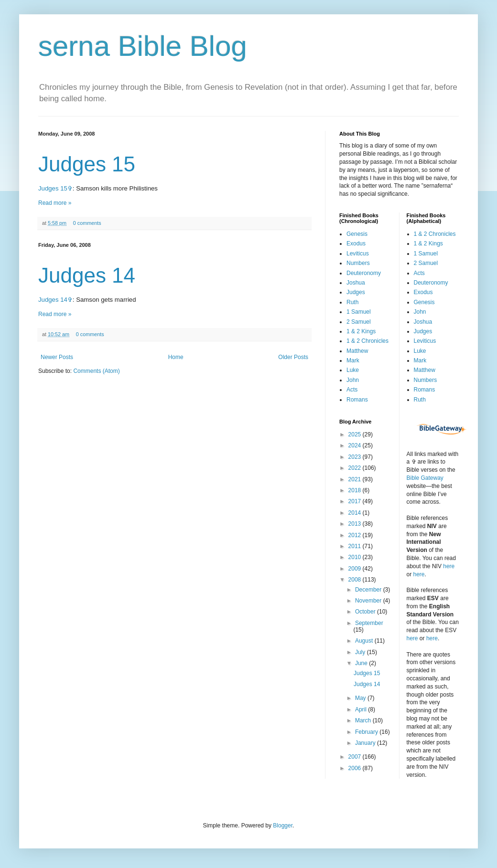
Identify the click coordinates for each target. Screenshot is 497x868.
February (367, 732)
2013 (356, 524)
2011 (356, 546)
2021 (356, 479)
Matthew (357, 351)
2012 (356, 535)
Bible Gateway (425, 478)
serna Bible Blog (143, 46)
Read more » (55, 203)
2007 (356, 757)
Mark (353, 360)
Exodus (356, 243)
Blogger (283, 826)
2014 (356, 513)
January (366, 743)
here (449, 566)
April (362, 709)
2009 (356, 569)
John (353, 380)
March (364, 720)
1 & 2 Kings (361, 331)
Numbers (358, 263)
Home (176, 357)
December (369, 590)
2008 (356, 580)
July (361, 652)
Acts (352, 390)
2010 (356, 557)
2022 (356, 468)
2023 (356, 457)
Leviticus (358, 254)
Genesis (357, 234)
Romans (357, 400)
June (362, 663)
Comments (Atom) (96, 371)
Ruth (352, 302)
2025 (356, 434)
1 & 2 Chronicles (367, 341)
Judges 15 (87, 164)
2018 (356, 490)
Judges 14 (87, 275)
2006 (356, 768)
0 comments (87, 223)
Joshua (356, 283)
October (366, 612)
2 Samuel (359, 322)
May (361, 698)
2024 (356, 445)
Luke (353, 370)
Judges (356, 292)
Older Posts (293, 357)
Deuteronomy (364, 273)
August (365, 641)
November (369, 601)
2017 (356, 501)
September (369, 623)
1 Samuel (359, 312)
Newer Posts (57, 357)
